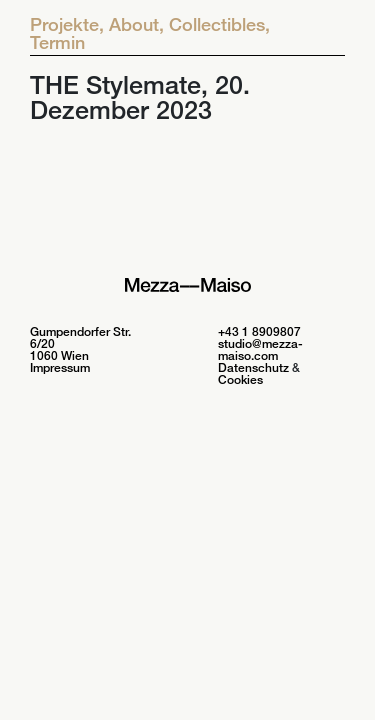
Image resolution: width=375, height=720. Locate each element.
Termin (57, 42)
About (136, 24)
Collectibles (219, 24)
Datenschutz (253, 367)
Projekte (67, 24)
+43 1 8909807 (259, 331)
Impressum (60, 367)
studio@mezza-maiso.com (260, 349)
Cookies (240, 379)
